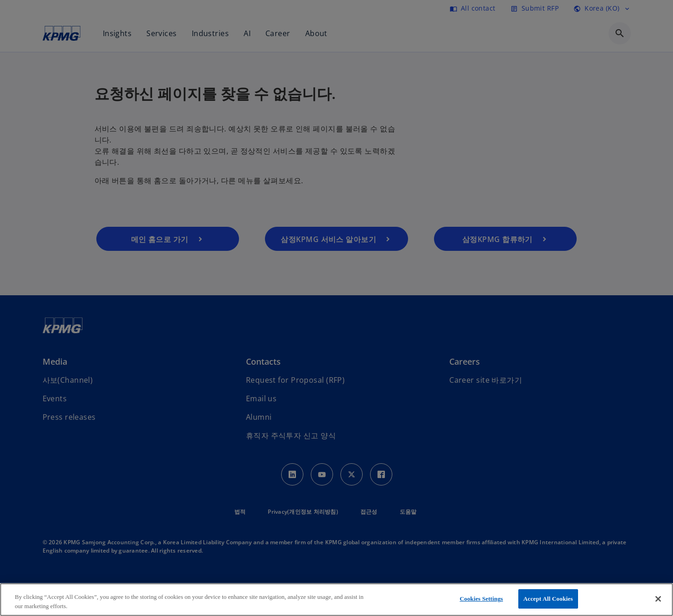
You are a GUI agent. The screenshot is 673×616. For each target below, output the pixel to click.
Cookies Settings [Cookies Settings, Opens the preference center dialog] (481, 599)
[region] (336, 600)
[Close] (658, 599)
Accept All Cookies (548, 599)
